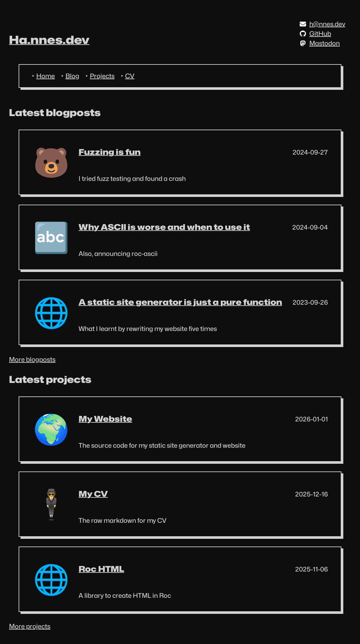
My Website (105, 419)
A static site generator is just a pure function (180, 302)
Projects (102, 76)
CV (130, 76)
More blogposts (32, 360)
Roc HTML (101, 569)
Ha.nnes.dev (49, 40)
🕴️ (51, 504)
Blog (72, 76)
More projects (30, 626)
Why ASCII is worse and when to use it (164, 227)
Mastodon (320, 43)
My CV (93, 494)
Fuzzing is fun (110, 152)
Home (46, 76)
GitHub (315, 34)
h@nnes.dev (322, 24)
